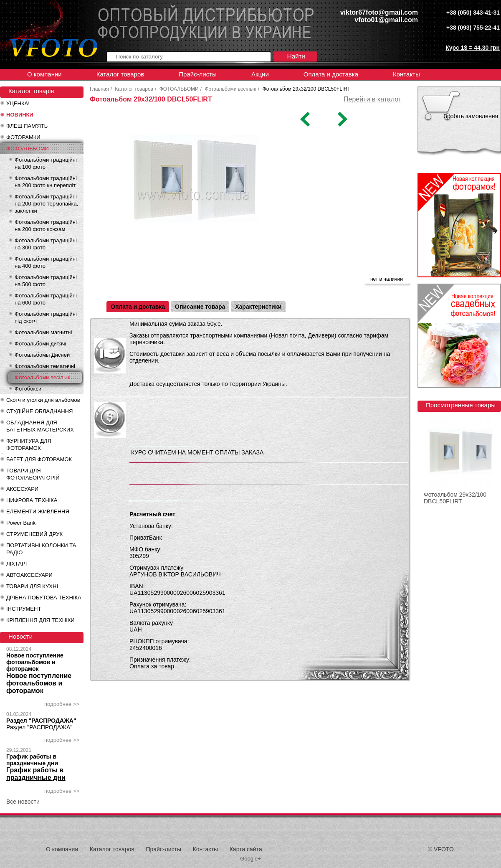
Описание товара (200, 307)
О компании (44, 74)
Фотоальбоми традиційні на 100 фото (46, 163)
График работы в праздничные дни (32, 760)
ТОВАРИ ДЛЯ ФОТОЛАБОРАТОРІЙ (33, 474)
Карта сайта (246, 849)
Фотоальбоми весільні (43, 377)
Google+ (250, 859)
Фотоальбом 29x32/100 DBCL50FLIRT (455, 498)
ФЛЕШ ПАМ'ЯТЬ (27, 126)
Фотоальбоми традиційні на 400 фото (46, 262)
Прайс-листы (198, 74)
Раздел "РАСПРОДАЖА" (41, 721)
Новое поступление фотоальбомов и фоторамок (35, 662)
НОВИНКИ (20, 115)
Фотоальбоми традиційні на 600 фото (46, 299)
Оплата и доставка (331, 74)
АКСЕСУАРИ (22, 489)
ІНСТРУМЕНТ (24, 609)
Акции (260, 74)
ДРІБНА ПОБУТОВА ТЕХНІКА (44, 598)
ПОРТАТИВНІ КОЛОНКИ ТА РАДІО (41, 549)
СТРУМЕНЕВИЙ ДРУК (34, 534)
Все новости (23, 802)
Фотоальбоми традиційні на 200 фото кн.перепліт (46, 182)
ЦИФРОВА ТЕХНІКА (32, 500)
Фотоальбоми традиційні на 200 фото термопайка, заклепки (46, 204)
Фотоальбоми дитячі (40, 344)
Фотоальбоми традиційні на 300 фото (46, 244)
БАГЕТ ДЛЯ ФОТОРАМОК (39, 459)
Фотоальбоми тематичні (45, 366)
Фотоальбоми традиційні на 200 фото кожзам (46, 226)
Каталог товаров (120, 74)
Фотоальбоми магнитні (43, 332)
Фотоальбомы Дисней (42, 355)
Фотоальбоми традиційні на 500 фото (46, 281)
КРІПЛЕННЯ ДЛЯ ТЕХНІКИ (40, 620)
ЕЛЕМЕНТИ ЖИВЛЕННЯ (38, 511)
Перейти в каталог (372, 99)
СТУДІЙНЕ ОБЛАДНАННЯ (39, 411)
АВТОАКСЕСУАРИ (29, 575)
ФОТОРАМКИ (23, 137)
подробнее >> (62, 704)
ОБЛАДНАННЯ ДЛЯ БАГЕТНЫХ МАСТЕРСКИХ (40, 426)
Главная (99, 89)
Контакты (406, 74)
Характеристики (258, 307)
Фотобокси (28, 389)
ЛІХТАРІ (16, 564)
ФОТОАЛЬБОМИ (28, 148)
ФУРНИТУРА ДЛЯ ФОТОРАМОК (29, 444)
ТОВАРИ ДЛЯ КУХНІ (32, 586)
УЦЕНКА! (18, 103)
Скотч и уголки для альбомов (43, 400)
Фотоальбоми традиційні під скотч (46, 317)
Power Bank (21, 523)
